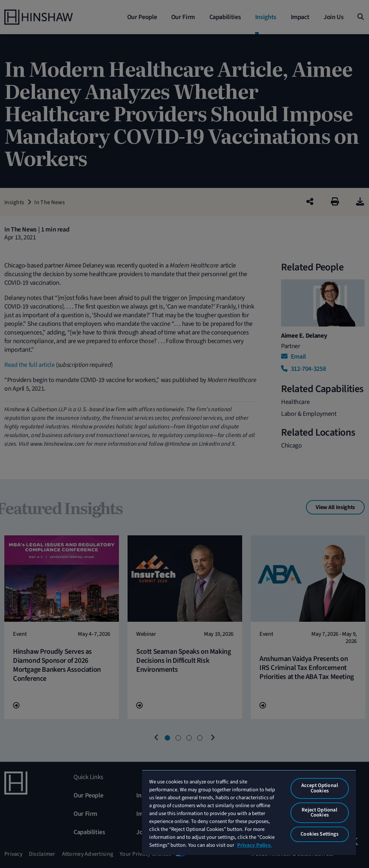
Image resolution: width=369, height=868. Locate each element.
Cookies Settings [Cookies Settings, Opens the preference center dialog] (319, 834)
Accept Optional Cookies (320, 788)
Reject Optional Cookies (319, 813)
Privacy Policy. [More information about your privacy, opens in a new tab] (254, 845)
